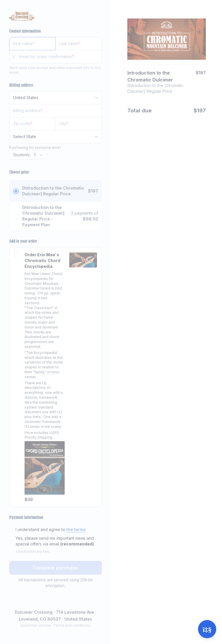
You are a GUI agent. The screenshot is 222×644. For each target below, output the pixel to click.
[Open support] (207, 629)
